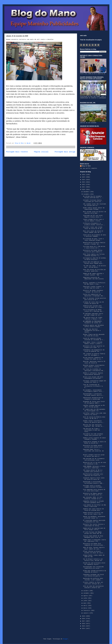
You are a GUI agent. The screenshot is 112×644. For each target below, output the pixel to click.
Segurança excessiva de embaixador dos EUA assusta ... (93, 279)
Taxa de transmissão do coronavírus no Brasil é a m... (93, 386)
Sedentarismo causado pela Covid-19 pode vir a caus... (94, 307)
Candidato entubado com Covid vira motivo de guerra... (93, 575)
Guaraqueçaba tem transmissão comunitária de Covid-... (93, 568)
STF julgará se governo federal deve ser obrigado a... (94, 355)
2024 (84, 180)
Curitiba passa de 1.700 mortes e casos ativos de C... (94, 247)
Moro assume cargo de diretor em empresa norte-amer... (94, 212)
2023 (84, 182)
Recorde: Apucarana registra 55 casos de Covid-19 (94, 362)
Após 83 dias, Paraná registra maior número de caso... (94, 548)
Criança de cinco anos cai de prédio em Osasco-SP (93, 303)
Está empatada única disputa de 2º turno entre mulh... (94, 490)
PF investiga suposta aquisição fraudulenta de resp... (94, 521)
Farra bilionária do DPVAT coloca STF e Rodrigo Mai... (94, 311)
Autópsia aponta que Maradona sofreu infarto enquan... (93, 326)
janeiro (86, 613)
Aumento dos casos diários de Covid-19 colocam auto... (93, 510)
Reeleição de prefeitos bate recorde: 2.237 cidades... (93, 579)
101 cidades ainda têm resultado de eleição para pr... (94, 205)
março (86, 608)
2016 (84, 624)
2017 (84, 621)
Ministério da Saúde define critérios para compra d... (93, 251)
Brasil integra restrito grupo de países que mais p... (94, 456)
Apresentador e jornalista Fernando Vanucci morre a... (94, 395)
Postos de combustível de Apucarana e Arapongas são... (94, 295)
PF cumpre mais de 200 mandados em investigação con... (94, 410)
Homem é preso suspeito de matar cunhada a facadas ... (94, 439)
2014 (84, 628)
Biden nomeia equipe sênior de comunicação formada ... (94, 209)
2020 (84, 190)
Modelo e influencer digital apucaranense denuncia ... (93, 374)
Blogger (66, 639)
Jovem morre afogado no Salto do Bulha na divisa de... (94, 442)
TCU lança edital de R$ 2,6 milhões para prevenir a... (93, 471)
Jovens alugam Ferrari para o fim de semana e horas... (93, 220)
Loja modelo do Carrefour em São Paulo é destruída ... (94, 506)
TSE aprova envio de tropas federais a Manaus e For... (93, 318)
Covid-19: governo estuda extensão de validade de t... (94, 339)
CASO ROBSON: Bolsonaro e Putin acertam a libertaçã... (94, 467)
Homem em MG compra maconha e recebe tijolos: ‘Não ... (93, 274)
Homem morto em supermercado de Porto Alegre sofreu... (94, 529)
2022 (84, 185)
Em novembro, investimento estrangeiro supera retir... (94, 391)
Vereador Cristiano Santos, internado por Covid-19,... (93, 201)
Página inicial (41, 152)
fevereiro (87, 611)
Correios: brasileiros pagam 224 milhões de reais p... (94, 382)
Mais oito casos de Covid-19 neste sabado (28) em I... (93, 232)
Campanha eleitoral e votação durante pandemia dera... (93, 502)
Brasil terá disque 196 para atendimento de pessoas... (93, 378)
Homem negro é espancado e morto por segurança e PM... (94, 541)
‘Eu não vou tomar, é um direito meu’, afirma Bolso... (94, 267)
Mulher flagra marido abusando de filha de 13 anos (94, 335)
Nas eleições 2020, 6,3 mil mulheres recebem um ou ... (93, 498)
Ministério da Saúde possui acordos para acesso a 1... (93, 446)
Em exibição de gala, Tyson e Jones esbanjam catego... (93, 240)
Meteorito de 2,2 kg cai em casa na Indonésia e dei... (94, 463)
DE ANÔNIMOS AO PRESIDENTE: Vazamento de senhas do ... (93, 322)
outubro (86, 591)
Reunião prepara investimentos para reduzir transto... (94, 366)
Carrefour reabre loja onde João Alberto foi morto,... (94, 414)
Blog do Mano (86, 166)
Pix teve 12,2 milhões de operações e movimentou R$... (94, 370)
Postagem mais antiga (65, 152)
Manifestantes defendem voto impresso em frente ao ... (93, 475)
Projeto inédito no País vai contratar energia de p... (93, 583)
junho (86, 601)
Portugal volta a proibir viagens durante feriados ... (94, 486)
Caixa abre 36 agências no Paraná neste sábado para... (94, 263)
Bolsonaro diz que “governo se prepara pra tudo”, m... (94, 347)
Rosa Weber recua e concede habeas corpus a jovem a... (93, 343)
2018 (84, 619)
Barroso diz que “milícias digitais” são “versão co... (94, 426)
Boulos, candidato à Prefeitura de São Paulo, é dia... (94, 284)
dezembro (87, 192)
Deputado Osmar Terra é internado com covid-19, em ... (93, 451)
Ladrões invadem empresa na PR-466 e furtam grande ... (94, 406)
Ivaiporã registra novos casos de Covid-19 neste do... (94, 479)
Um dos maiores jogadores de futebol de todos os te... (93, 358)
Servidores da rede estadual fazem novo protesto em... (93, 435)
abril (86, 606)
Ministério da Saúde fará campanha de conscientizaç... (94, 544)
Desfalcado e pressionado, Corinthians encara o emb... (94, 483)
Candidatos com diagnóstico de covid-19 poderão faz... (94, 351)
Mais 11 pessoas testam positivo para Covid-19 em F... (94, 299)
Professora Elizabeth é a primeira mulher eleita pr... (94, 224)
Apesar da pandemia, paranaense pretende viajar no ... (94, 517)
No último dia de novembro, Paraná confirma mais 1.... (93, 197)
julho (86, 598)
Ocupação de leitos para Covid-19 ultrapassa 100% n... (94, 402)
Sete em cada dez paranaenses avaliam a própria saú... (93, 587)
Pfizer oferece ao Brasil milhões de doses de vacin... (94, 552)
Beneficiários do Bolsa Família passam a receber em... (94, 243)
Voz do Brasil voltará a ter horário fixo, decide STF (93, 560)
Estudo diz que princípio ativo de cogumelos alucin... (94, 564)
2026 (84, 175)
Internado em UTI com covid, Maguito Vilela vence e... (93, 216)
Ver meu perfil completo (89, 168)
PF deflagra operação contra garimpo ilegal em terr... (93, 314)
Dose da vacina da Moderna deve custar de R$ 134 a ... (94, 418)
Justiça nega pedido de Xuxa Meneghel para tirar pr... (93, 537)
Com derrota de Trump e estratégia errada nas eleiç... (91, 430)
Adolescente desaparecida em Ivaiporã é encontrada (93, 399)
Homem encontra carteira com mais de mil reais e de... (93, 513)
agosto (86, 596)
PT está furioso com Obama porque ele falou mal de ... (94, 533)
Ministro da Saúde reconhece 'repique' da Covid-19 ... (93, 291)
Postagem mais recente (17, 152)
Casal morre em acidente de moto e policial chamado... (94, 236)
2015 (84, 626)
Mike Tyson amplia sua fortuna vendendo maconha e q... (94, 255)
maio (85, 603)
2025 (84, 177)
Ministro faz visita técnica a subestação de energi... (94, 525)
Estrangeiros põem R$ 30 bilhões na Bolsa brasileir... (94, 259)
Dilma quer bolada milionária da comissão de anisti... (94, 571)
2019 (84, 616)
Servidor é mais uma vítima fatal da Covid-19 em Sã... (93, 228)
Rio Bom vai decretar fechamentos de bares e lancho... (92, 331)
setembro (87, 593)
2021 (84, 187)
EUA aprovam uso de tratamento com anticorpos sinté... (94, 459)
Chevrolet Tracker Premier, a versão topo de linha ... (93, 287)
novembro (87, 194)
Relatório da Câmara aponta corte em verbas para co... (93, 494)
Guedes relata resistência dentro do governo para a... (94, 422)
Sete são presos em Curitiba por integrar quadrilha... (94, 270)
